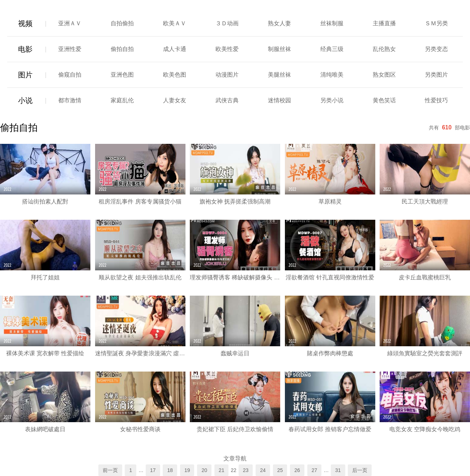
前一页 (110, 470)
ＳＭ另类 (436, 23)
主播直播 (384, 23)
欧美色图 (175, 75)
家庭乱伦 (122, 100)
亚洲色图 (122, 75)
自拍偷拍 (122, 23)
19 (187, 470)
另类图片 (436, 75)
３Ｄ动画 (227, 23)
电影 (25, 49)
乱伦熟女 (384, 49)
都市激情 (70, 100)
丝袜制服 (332, 23)
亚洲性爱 (70, 49)
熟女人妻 (279, 23)
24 (263, 470)
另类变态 (436, 49)
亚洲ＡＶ (70, 23)
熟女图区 (384, 75)
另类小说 (332, 100)
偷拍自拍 (122, 49)
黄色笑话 (384, 100)
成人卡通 (175, 49)
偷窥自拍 (70, 75)
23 (246, 470)
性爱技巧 (436, 100)
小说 (25, 100)
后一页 (360, 470)
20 (204, 470)
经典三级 (332, 49)
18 (170, 470)
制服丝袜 (279, 49)
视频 (25, 23)
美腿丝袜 (279, 75)
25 (280, 470)
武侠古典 (227, 100)
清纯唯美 (332, 75)
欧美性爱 (227, 49)
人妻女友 (175, 100)
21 (222, 470)
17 (153, 470)
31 (338, 470)
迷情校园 (279, 100)
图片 (25, 75)
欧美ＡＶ (175, 23)
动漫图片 (227, 75)
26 (297, 470)
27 (315, 470)
